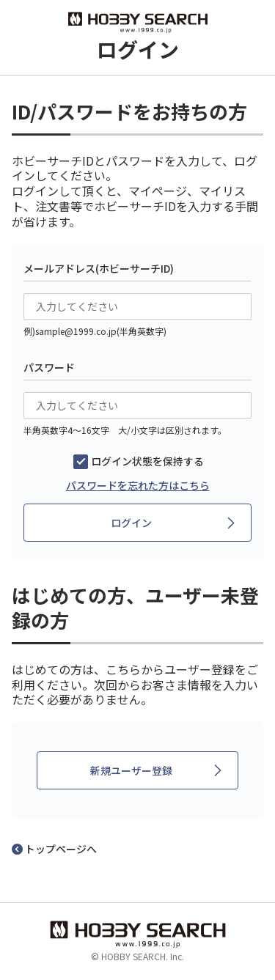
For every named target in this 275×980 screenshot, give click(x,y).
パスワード (49, 367)
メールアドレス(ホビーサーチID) (99, 268)
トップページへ (61, 849)
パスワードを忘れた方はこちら (138, 485)
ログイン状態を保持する (147, 461)
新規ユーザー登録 (131, 770)
